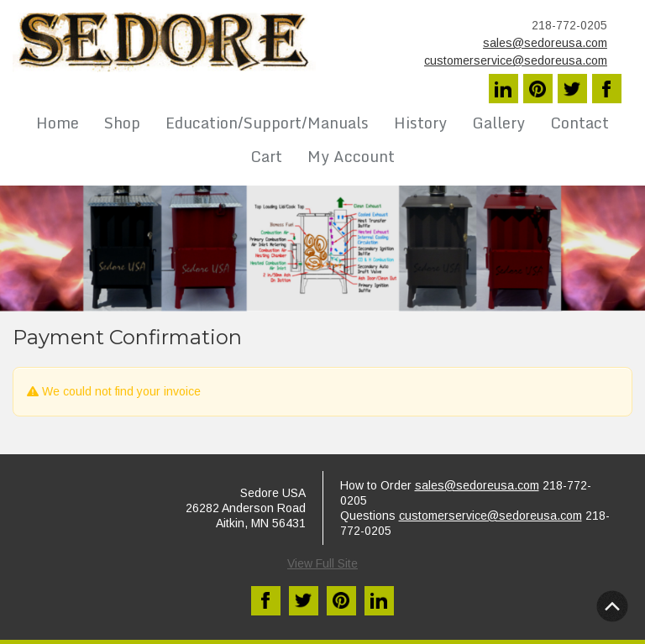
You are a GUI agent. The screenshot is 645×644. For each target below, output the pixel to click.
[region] (322, 249)
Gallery (498, 123)
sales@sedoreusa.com (545, 43)
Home (58, 123)
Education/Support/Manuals (267, 123)
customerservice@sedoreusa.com (516, 60)
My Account (351, 156)
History (420, 123)
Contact (579, 123)
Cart (266, 156)
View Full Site (322, 563)
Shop (122, 123)
